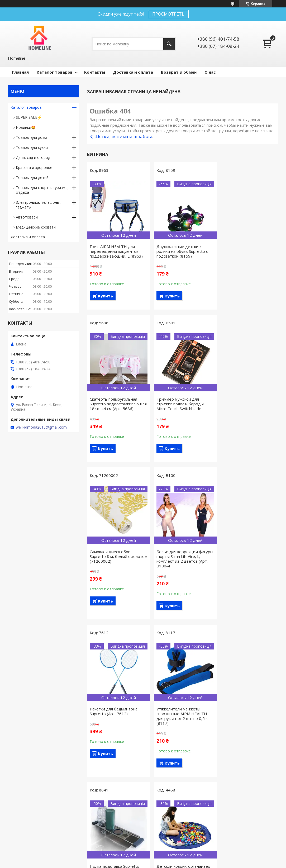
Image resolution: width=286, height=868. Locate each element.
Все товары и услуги (181, 791)
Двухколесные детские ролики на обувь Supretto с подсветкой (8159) (180, 251)
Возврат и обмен (179, 72)
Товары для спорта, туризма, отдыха (42, 190)
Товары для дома (32, 137)
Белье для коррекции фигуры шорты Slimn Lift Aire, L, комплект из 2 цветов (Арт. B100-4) (247, 411)
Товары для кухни (32, 147)
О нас (210, 72)
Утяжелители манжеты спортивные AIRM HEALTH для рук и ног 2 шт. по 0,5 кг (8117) (181, 568)
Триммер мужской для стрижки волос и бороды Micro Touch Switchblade (113, 409)
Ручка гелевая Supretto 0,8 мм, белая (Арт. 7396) (180, 721)
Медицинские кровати (36, 227)
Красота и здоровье (34, 167)
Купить (105, 296)
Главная (20, 72)
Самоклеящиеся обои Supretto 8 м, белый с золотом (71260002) (175, 409)
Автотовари (27, 217)
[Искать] (169, 44)
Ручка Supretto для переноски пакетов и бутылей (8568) (240, 723)
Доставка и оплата (133, 72)
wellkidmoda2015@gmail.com (41, 427)
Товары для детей (32, 177)
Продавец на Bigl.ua (143, 858)
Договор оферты (26, 833)
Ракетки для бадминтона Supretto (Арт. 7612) (114, 563)
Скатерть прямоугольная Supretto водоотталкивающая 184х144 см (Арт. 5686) (244, 254)
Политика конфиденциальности (174, 863)
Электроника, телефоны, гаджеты (38, 205)
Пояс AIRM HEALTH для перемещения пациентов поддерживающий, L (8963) (116, 251)
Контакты (95, 72)
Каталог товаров (55, 72)
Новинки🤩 (26, 127)
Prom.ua (167, 853)
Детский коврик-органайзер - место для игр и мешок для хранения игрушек (117, 723)
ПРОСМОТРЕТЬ (168, 14)
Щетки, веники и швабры (123, 136)
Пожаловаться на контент (125, 863)
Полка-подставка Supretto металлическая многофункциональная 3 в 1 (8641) (247, 568)
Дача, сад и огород (33, 157)
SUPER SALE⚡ (29, 117)
